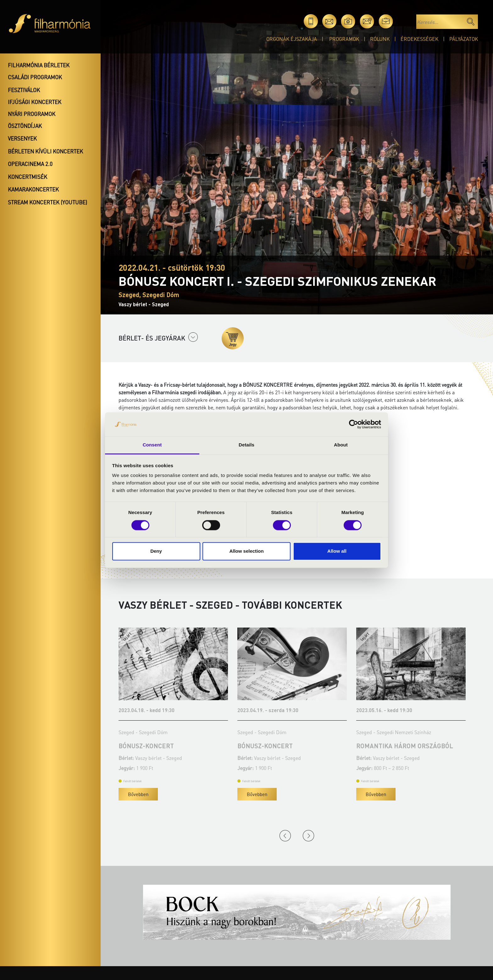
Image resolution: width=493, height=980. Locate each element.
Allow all (337, 551)
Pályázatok (464, 39)
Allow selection (246, 551)
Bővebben (144, 794)
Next (308, 836)
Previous (285, 836)
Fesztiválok (24, 90)
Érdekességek (419, 39)
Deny (156, 551)
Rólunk (380, 39)
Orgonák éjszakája (292, 39)
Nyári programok (32, 114)
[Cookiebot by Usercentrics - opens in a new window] (354, 424)
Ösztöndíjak (25, 126)
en (404, 21)
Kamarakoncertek (33, 189)
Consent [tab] (152, 445)
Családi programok (35, 77)
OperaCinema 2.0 (30, 164)
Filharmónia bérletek (39, 65)
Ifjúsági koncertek (35, 102)
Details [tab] (246, 445)
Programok (344, 39)
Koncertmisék (28, 177)
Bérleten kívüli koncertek (45, 151)
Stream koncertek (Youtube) (47, 202)
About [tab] (341, 445)
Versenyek (22, 138)
